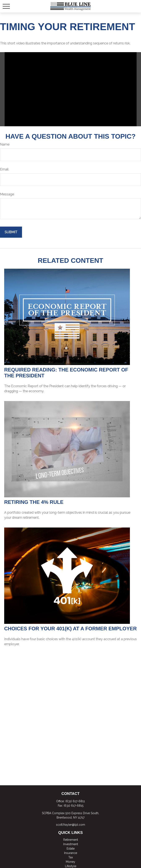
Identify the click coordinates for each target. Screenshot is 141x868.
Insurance (71, 853)
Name (5, 144)
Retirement (71, 840)
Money (70, 862)
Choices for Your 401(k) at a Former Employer (70, 629)
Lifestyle (71, 866)
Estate (71, 849)
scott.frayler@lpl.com (70, 825)
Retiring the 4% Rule (34, 502)
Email (4, 169)
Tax (71, 857)
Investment (71, 844)
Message (7, 194)
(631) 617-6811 (75, 801)
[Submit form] (11, 232)
